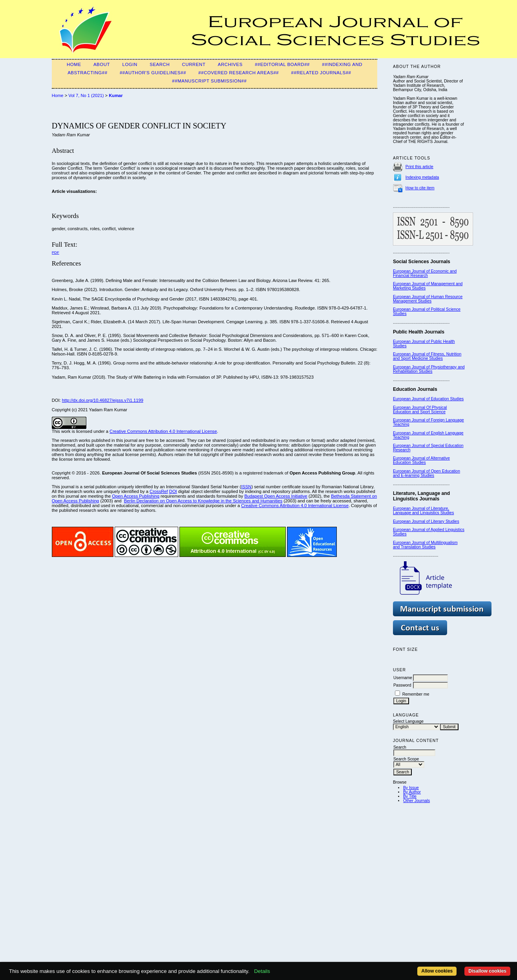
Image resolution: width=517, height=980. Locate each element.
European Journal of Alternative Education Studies (421, 460)
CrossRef (159, 491)
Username (403, 678)
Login (130, 64)
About (102, 64)
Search (160, 64)
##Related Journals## (321, 73)
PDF (56, 252)
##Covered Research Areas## (238, 73)
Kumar (116, 95)
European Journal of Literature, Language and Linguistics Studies (423, 511)
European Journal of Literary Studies (426, 521)
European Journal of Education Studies (428, 399)
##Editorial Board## (282, 64)
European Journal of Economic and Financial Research (425, 273)
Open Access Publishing (136, 496)
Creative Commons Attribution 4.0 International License (163, 431)
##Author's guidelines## (153, 73)
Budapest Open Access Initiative (276, 496)
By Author (412, 792)
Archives (230, 64)
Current (194, 64)
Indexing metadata (422, 177)
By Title (410, 796)
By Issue (411, 788)
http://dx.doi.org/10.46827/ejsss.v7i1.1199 (103, 400)
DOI (173, 491)
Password (402, 685)
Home (74, 64)
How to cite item (420, 188)
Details (262, 971)
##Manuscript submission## (209, 81)
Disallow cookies (487, 971)
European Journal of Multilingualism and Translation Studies (425, 545)
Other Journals (417, 801)
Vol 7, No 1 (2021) (86, 95)
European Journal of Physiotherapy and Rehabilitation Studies (429, 369)
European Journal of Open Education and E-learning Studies (427, 473)
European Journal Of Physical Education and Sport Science (420, 410)
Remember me (416, 694)
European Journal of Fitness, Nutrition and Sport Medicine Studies (427, 356)
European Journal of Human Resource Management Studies (428, 299)
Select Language (408, 721)
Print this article (419, 167)
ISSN (246, 487)
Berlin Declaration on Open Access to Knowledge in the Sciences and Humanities (203, 501)
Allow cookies (437, 971)
